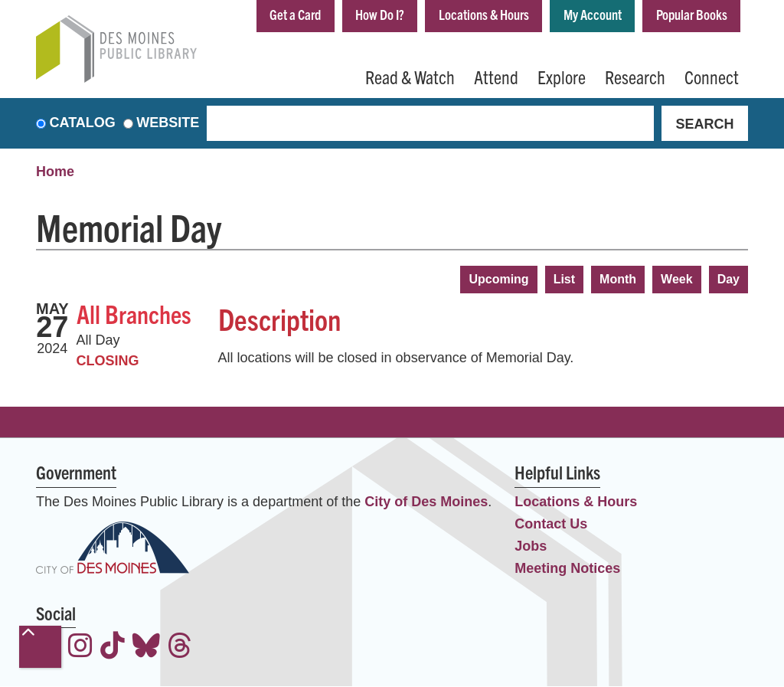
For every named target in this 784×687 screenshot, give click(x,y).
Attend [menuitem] (496, 77)
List (564, 279)
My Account (593, 14)
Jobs (531, 546)
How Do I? (380, 14)
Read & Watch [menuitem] (410, 77)
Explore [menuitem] (562, 77)
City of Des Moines (426, 502)
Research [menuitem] (635, 77)
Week (677, 279)
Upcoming (498, 279)
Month (618, 279)
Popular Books (692, 14)
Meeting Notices (567, 568)
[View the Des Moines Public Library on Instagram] (80, 648)
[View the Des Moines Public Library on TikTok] (113, 648)
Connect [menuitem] (712, 77)
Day (728, 279)
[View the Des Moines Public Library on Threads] (180, 648)
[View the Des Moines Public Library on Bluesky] (146, 648)
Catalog (83, 123)
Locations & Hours (484, 14)
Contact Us (551, 524)
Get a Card (295, 14)
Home (55, 172)
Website (168, 123)
